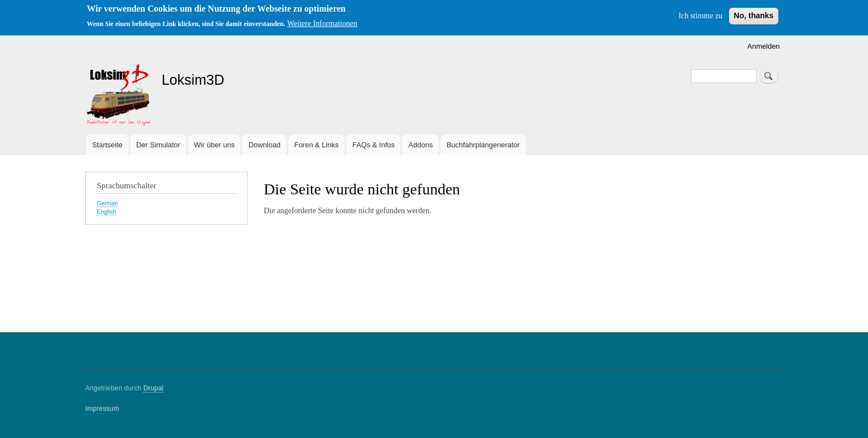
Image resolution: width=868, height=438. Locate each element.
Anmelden (764, 46)
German (107, 203)
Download (265, 145)
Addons (421, 145)
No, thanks (754, 16)
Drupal (154, 388)
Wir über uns (214, 145)
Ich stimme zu (701, 16)
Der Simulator (158, 145)
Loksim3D (193, 80)
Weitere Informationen (322, 24)
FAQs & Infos (373, 145)
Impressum (102, 409)
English (106, 212)
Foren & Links (316, 145)
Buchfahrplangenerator (483, 145)
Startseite (107, 145)
